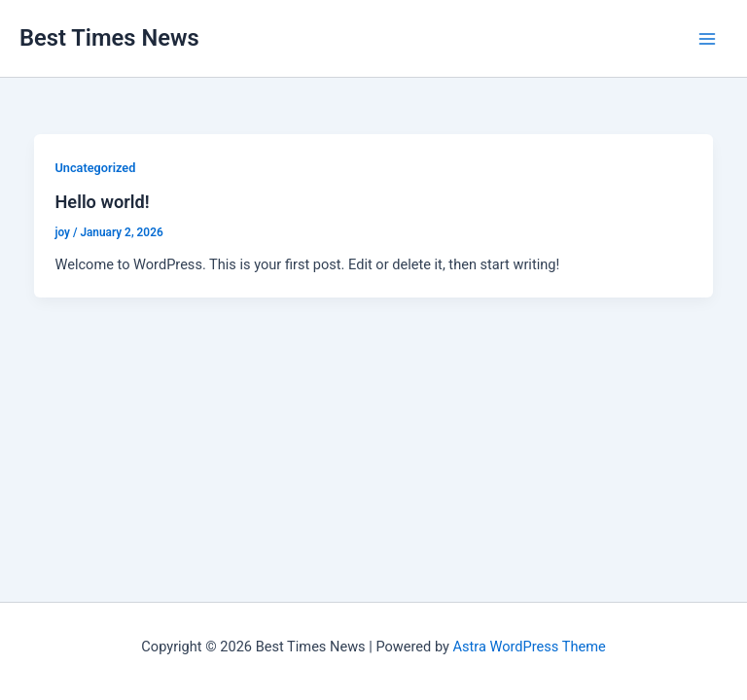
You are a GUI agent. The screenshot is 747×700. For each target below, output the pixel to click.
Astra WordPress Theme (530, 647)
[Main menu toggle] (707, 39)
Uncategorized (95, 168)
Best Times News (109, 38)
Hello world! (102, 202)
